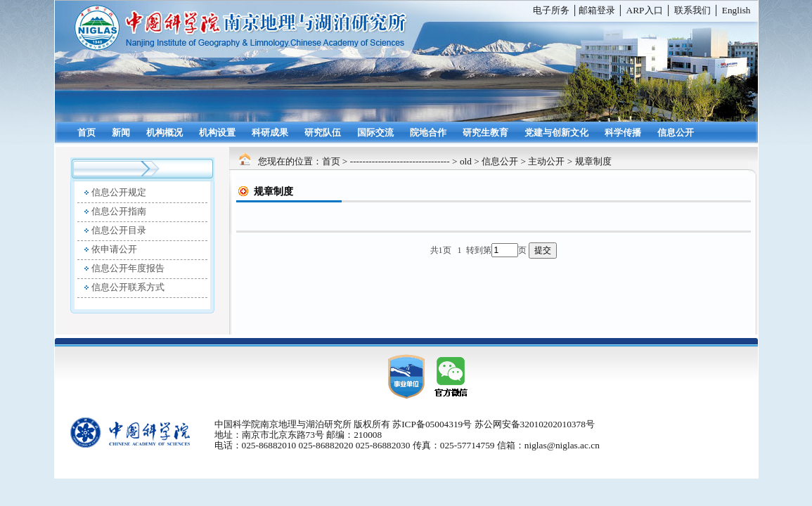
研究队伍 (323, 132)
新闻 (121, 132)
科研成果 (270, 132)
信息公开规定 (119, 192)
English (736, 10)
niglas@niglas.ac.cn (562, 445)
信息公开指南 (119, 211)
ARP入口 (645, 10)
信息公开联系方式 (128, 287)
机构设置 (217, 132)
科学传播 (623, 132)
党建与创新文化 (556, 132)
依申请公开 (114, 249)
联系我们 (692, 10)
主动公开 (546, 161)
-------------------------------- (400, 161)
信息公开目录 (119, 230)
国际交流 (375, 132)
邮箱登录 (597, 10)
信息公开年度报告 (128, 268)
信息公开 (676, 132)
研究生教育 (485, 132)
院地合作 (428, 132)
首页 (86, 132)
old (466, 161)
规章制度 (593, 161)
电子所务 (551, 10)
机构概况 (165, 132)
